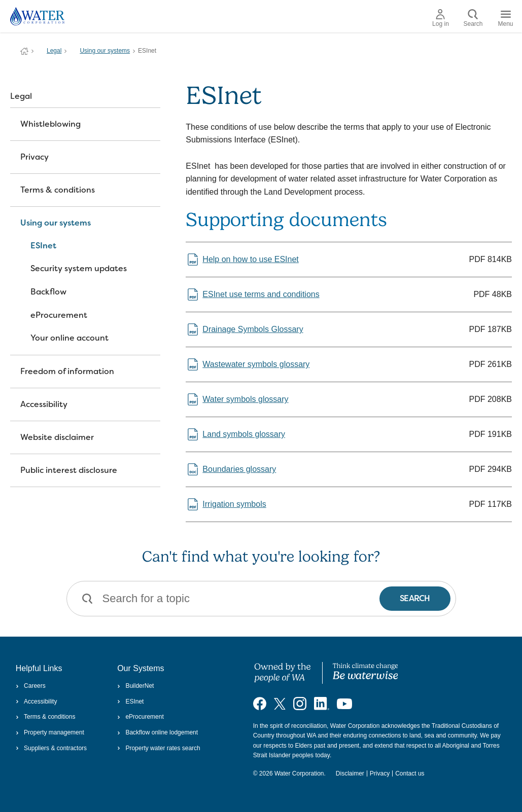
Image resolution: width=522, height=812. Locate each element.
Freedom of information (67, 371)
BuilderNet (135, 686)
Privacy (34, 157)
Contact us (410, 773)
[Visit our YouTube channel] (344, 703)
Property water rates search (159, 748)
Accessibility (44, 404)
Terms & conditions (58, 190)
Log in (441, 18)
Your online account (69, 338)
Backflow (48, 292)
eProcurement (59, 315)
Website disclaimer (57, 437)
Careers (31, 686)
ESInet (43, 246)
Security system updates (79, 268)
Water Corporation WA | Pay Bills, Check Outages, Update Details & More (24, 51)
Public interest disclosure (69, 470)
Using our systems (105, 51)
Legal (54, 51)
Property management (50, 732)
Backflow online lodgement (158, 732)
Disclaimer (350, 773)
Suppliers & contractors (51, 748)
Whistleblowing (50, 124)
